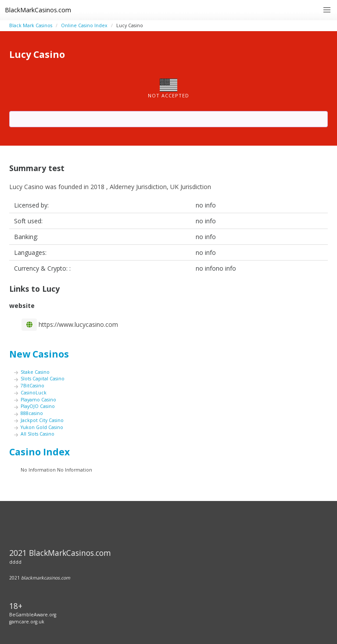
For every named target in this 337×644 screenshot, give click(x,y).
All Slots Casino (38, 434)
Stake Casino (35, 372)
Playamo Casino (38, 400)
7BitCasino (32, 386)
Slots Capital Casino (43, 379)
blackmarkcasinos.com (46, 578)
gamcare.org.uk (27, 622)
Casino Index (39, 452)
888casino (32, 413)
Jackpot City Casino (42, 420)
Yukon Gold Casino (42, 427)
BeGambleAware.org (33, 615)
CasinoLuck (34, 393)
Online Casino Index (84, 25)
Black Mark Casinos (31, 25)
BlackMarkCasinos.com (38, 10)
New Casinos (39, 354)
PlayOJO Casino (38, 406)
